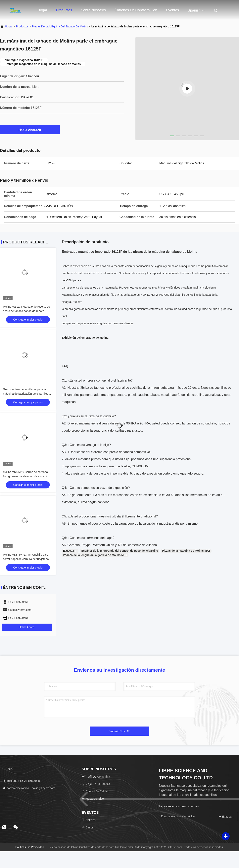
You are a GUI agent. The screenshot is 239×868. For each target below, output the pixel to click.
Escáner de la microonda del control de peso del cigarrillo (120, 551)
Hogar (42, 10)
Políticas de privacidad (30, 847)
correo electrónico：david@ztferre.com (29, 788)
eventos (172, 10)
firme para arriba (226, 816)
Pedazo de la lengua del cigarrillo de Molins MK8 (95, 555)
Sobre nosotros (93, 10)
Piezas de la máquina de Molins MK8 (186, 551)
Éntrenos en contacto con (136, 10)
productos (22, 26)
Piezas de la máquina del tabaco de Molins (60, 26)
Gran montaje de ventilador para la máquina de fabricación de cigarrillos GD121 (26, 394)
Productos (64, 10)
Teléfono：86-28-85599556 (22, 781)
